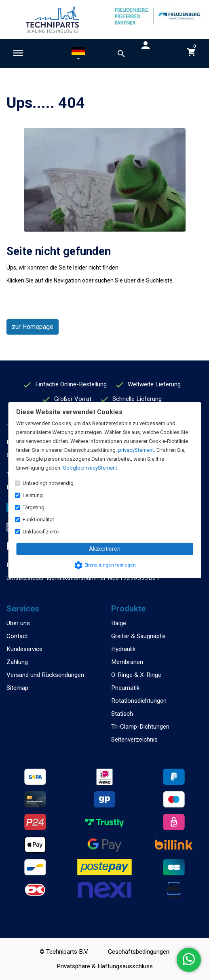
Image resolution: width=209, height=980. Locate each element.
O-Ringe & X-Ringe (136, 675)
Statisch (122, 714)
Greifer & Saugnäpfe (138, 636)
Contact (17, 636)
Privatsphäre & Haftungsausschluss (105, 966)
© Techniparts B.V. (64, 952)
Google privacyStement (90, 468)
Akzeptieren (105, 549)
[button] (78, 55)
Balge (119, 623)
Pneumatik (125, 688)
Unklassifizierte (41, 532)
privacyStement (136, 450)
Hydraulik (123, 649)
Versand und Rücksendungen (45, 675)
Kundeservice (24, 649)
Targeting (34, 507)
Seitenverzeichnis (134, 740)
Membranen (127, 662)
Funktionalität (38, 520)
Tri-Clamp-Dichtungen (140, 727)
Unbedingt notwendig (48, 483)
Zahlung (17, 662)
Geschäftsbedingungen (139, 952)
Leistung (33, 495)
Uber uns (18, 623)
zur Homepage (33, 327)
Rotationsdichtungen (139, 701)
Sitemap (17, 688)
